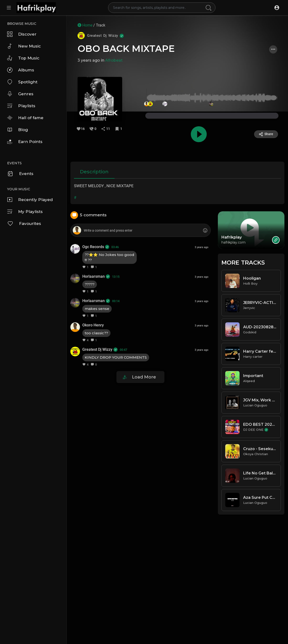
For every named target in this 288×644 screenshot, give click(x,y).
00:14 (116, 301)
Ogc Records (96, 247)
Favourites (24, 224)
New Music (24, 46)
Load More (144, 377)
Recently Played (30, 200)
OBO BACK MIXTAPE (126, 49)
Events (20, 174)
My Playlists (25, 212)
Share (266, 134)
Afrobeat (114, 60)
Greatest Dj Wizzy (100, 349)
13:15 (116, 277)
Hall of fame (25, 118)
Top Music (23, 58)
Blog (18, 130)
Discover (22, 34)
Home (85, 25)
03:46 (115, 247)
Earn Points (25, 142)
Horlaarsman (96, 276)
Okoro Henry (93, 325)
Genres (20, 94)
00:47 (123, 350)
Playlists (21, 106)
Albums (21, 70)
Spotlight (22, 82)
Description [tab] (94, 172)
